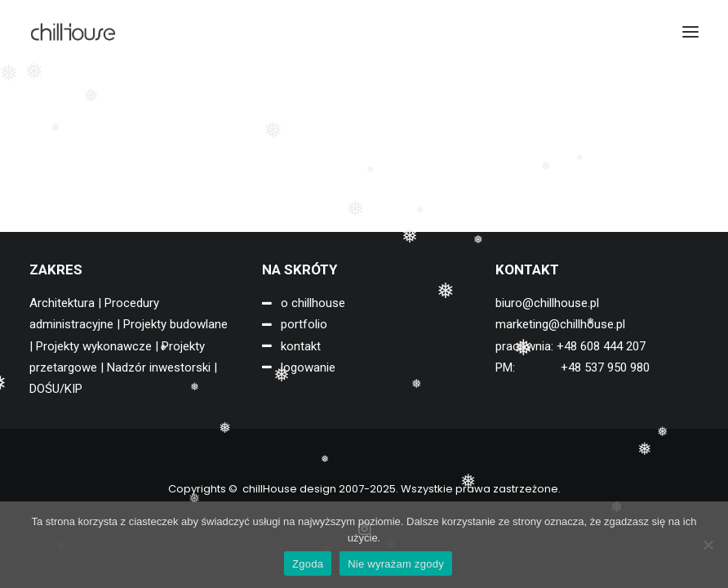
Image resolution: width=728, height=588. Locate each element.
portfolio (304, 324)
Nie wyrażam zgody (396, 564)
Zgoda (308, 564)
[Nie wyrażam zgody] (708, 545)
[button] (690, 32)
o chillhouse (313, 303)
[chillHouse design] (73, 32)
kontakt (301, 346)
